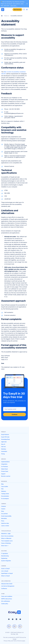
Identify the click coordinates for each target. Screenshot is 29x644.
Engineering (4, 558)
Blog (2, 484)
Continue (14, 414)
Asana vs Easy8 (5, 569)
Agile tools (4, 442)
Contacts (4, 506)
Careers (3, 509)
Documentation (5, 496)
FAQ (2, 489)
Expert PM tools (5, 437)
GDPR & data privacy (7, 599)
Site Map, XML (14, 634)
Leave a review (5, 526)
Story (3, 511)
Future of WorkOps (6, 543)
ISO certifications (6, 601)
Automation (4, 451)
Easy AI (3, 444)
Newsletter (4, 518)
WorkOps (4, 449)
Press (3, 521)
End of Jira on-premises (7, 536)
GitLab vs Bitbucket (6, 538)
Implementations (5, 462)
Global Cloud (4, 469)
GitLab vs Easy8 (5, 576)
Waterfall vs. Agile (6, 534)
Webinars (4, 491)
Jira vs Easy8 (5, 571)
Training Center (5, 494)
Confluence (4, 588)
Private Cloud (5, 471)
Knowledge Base (6, 439)
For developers (5, 499)
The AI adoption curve (7, 541)
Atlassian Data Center (7, 584)
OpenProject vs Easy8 (7, 573)
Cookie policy (5, 604)
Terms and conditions (7, 596)
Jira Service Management (8, 586)
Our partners (4, 514)
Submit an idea (5, 523)
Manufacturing (5, 556)
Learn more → (14, 6)
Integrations (4, 464)
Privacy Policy (7, 641)
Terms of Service (18, 641)
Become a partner (6, 476)
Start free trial (17, 10)
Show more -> (5, 546)
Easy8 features (5, 434)
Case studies (5, 486)
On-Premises (5, 466)
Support (3, 474)
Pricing (3, 454)
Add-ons (3, 447)
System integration (6, 561)
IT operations (5, 553)
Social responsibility (6, 516)
